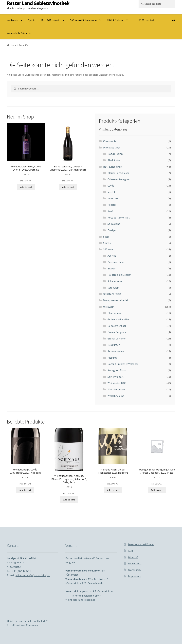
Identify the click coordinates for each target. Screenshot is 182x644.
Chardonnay (114, 313)
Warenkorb (134, 570)
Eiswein (112, 268)
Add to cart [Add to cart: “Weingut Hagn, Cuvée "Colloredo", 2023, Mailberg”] (25, 490)
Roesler (112, 205)
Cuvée (111, 186)
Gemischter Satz (117, 326)
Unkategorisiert (112, 294)
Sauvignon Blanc (117, 370)
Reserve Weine (116, 351)
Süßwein (108, 249)
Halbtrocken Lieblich (119, 275)
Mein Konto (135, 563)
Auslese (112, 256)
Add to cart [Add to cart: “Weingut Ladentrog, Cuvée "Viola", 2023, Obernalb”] (26, 187)
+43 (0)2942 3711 (21, 571)
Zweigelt (113, 230)
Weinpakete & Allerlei (19, 33)
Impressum (135, 576)
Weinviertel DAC (117, 383)
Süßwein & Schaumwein (83, 20)
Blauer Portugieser (118, 173)
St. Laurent (114, 224)
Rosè (110, 211)
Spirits (32, 20)
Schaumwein (115, 281)
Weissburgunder (117, 389)
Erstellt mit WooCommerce (23, 625)
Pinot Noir (113, 198)
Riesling (112, 358)
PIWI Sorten (114, 160)
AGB (131, 551)
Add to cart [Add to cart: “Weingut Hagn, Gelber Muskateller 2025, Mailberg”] (113, 490)
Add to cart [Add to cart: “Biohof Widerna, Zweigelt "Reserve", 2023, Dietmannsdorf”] (68, 187)
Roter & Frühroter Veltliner (123, 364)
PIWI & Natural (115, 20)
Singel (107, 237)
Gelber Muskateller (118, 319)
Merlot (111, 192)
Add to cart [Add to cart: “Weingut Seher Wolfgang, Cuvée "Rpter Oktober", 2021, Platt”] (157, 490)
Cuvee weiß (109, 141)
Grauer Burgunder (118, 332)
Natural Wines (116, 154)
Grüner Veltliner (117, 338)
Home (14, 45)
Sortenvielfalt (116, 377)
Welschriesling (116, 396)
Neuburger (114, 345)
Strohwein (113, 288)
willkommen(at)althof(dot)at (33, 575)
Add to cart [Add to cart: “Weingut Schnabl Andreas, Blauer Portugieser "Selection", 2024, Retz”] (69, 500)
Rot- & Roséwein (51, 20)
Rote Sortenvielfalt (119, 218)
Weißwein (12, 20)
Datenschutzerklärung (141, 544)
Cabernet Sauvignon (119, 179)
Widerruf (133, 557)
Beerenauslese (116, 262)
